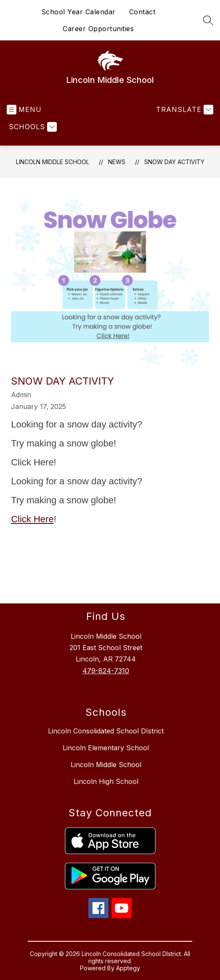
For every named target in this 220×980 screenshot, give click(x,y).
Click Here (32, 519)
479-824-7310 (106, 671)
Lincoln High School (106, 781)
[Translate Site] (184, 110)
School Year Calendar (78, 12)
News (117, 162)
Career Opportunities (98, 29)
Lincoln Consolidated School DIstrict (106, 731)
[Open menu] (24, 110)
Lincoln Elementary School (106, 748)
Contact (142, 12)
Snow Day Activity (174, 162)
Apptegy (128, 968)
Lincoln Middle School (53, 162)
